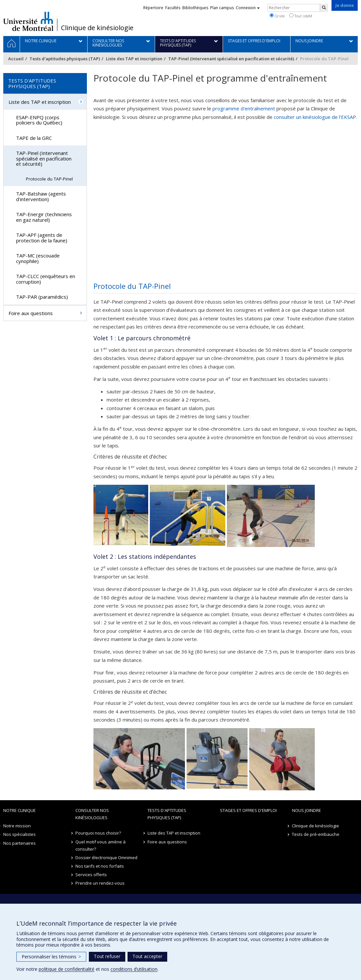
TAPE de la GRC (34, 138)
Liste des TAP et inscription (134, 59)
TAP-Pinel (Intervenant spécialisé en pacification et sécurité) (231, 59)
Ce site (277, 16)
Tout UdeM (301, 16)
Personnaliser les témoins (51, 957)
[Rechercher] (324, 8)
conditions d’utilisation (134, 969)
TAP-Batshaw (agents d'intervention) (41, 196)
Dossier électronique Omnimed (106, 857)
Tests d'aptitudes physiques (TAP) (65, 59)
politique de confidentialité (67, 969)
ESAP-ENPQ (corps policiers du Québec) (39, 120)
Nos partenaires (20, 843)
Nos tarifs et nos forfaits (100, 866)
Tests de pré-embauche (316, 834)
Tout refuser (107, 956)
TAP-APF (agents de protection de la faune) (42, 238)
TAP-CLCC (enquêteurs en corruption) (46, 279)
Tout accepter (147, 956)
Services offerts (91, 875)
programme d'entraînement (244, 108)
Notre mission (17, 826)
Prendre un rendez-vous (100, 883)
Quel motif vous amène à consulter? (100, 845)
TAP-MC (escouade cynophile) (38, 258)
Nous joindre (307, 810)
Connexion (248, 8)
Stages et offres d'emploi (248, 810)
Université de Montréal (28, 21)
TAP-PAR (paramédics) (42, 297)
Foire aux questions (31, 313)
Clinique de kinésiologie (97, 28)
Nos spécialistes (20, 834)
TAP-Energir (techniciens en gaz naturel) (44, 217)
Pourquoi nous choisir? (98, 833)
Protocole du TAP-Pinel (49, 179)
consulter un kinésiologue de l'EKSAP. (315, 117)
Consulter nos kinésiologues (92, 814)
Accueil (16, 59)
